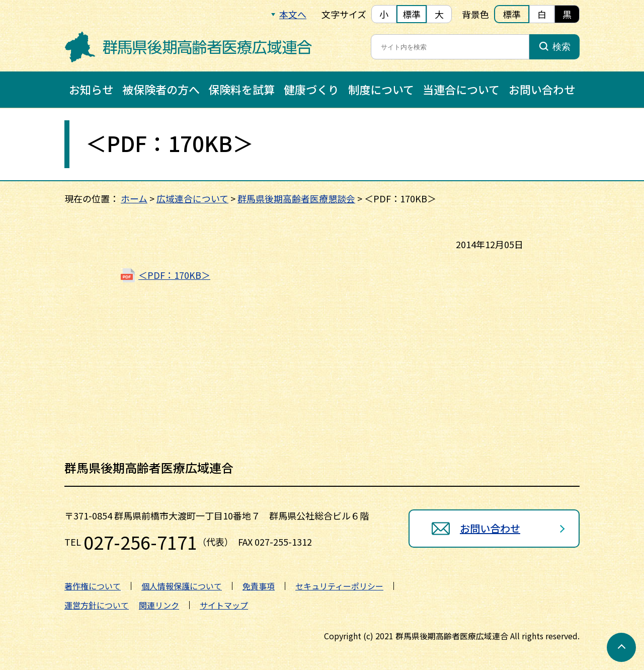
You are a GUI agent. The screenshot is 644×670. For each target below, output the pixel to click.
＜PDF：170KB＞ (174, 275)
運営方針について (97, 605)
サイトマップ (224, 605)
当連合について (461, 89)
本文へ (293, 14)
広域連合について (192, 198)
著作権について (93, 586)
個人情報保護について (182, 586)
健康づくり (311, 89)
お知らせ (91, 89)
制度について (381, 89)
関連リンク (159, 605)
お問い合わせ (542, 89)
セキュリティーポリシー (339, 586)
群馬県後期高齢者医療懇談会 (296, 198)
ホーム (134, 198)
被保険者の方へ (161, 89)
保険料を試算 (242, 89)
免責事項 (259, 586)
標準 (412, 14)
